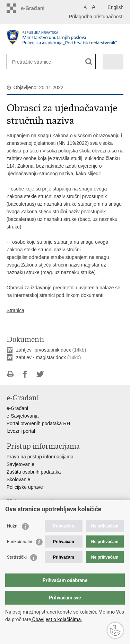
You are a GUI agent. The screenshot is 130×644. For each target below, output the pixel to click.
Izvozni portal (21, 431)
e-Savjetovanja (23, 416)
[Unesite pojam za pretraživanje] (37, 62)
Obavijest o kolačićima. (56, 619)
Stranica (15, 310)
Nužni (13, 526)
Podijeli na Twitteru (40, 374)
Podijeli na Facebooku (25, 374)
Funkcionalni (20, 542)
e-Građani (17, 408)
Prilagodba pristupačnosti (96, 17)
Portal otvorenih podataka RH (38, 423)
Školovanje (19, 479)
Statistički (17, 557)
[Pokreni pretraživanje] (89, 62)
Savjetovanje (20, 464)
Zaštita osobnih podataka (34, 472)
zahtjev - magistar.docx (41, 357)
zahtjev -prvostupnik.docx (44, 350)
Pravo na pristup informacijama (40, 457)
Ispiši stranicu (10, 374)
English (115, 7)
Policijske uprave (25, 487)
